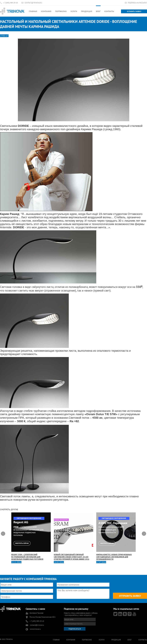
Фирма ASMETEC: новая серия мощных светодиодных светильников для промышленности (116, 536)
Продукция (87, 11)
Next (144, 534)
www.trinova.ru (35, 629)
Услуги (74, 11)
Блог (98, 11)
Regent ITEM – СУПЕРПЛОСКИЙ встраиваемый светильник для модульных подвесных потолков (31, 536)
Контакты (109, 11)
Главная (33, 11)
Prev (3, 534)
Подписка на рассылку (137, 3)
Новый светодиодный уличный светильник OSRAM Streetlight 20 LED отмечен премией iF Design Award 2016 (73, 536)
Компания (46, 11)
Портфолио (61, 11)
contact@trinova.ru (33, 3)
